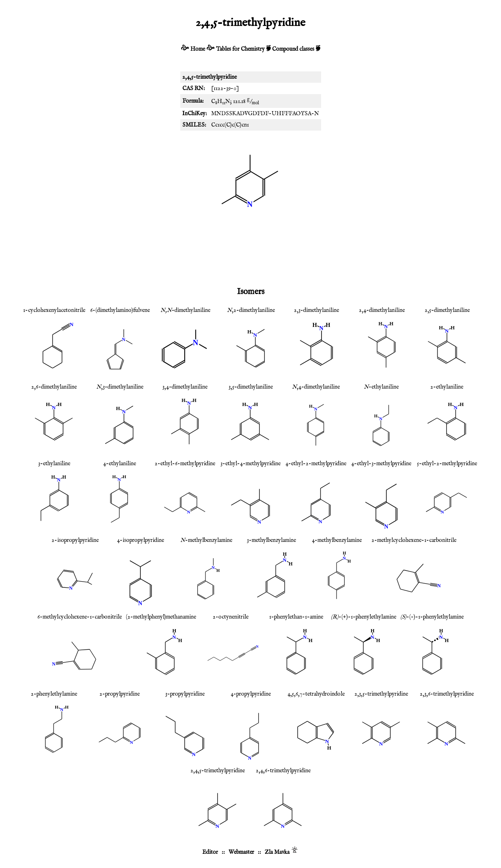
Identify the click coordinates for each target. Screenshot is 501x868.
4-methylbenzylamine (337, 540)
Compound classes (293, 49)
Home (198, 49)
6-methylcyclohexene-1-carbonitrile (80, 617)
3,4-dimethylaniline (185, 387)
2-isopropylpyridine (75, 540)
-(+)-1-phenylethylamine (364, 617)
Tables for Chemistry (240, 49)
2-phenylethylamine (54, 694)
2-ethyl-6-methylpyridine (185, 464)
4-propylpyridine (251, 694)
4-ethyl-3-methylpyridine (381, 464)
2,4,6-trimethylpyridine (283, 771)
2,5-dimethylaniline (447, 310)
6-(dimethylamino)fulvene (120, 310)
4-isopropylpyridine (140, 540)
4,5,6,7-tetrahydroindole (316, 694)
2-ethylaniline (447, 387)
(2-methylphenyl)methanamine (161, 617)
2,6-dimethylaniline (54, 387)
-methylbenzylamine (206, 540)
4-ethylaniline (120, 464)
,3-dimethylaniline (120, 387)
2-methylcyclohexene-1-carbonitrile (414, 540)
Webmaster (241, 852)
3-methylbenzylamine (271, 540)
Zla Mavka (277, 852)
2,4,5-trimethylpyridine (218, 771)
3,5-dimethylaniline (251, 387)
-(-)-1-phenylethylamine (432, 617)
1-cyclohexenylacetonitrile (54, 310)
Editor (210, 852)
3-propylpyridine (185, 694)
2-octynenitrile (231, 617)
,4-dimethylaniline (316, 387)
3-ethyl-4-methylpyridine (250, 464)
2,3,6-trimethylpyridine (447, 694)
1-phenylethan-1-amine (296, 617)
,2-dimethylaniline (251, 310)
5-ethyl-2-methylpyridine (447, 464)
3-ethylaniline (54, 464)
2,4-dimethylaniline (382, 310)
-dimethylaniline (185, 310)
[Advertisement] (250, 255)
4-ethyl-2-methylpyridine (316, 464)
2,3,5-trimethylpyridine (381, 694)
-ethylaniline (381, 387)
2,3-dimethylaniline (316, 310)
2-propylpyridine (120, 694)
